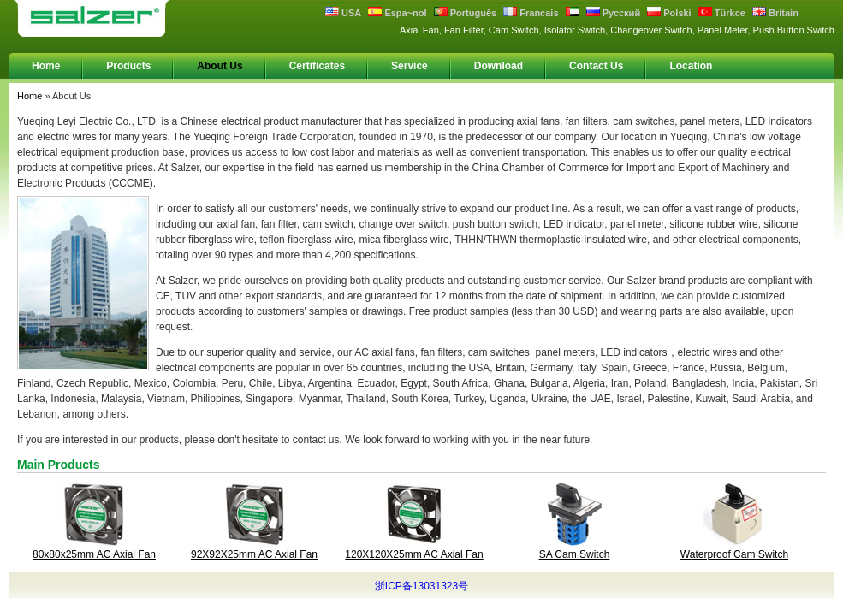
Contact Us (596, 66)
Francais (531, 13)
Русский (614, 13)
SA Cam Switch (575, 554)
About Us (220, 66)
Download (499, 66)
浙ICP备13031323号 (421, 586)
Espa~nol (397, 13)
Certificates (317, 66)
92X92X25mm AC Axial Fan (254, 554)
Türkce (722, 13)
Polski (669, 13)
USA (343, 13)
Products (128, 66)
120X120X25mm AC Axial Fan (414, 554)
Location (691, 66)
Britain (775, 13)
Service (410, 66)
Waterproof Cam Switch (734, 554)
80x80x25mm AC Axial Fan (94, 554)
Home (46, 66)
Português (465, 13)
